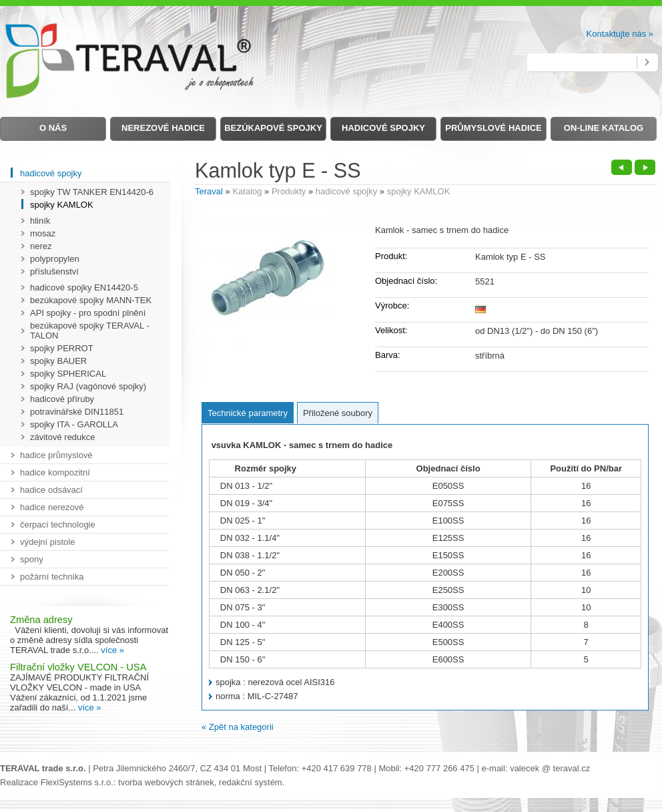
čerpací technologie (58, 525)
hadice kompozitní (55, 472)
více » (112, 650)
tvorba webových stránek (166, 782)
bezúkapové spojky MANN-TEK (91, 300)
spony (32, 559)
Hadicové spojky (383, 128)
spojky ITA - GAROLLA (74, 424)
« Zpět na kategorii (238, 727)
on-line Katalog (604, 128)
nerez (41, 246)
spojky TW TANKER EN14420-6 (92, 192)
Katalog (247, 191)
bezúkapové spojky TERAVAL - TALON (90, 331)
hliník (40, 221)
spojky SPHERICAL (68, 374)
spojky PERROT (62, 348)
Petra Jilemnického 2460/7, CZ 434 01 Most (177, 768)
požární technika (52, 577)
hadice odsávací (51, 490)
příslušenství (54, 271)
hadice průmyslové (56, 455)
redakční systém (251, 782)
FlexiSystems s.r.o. (77, 782)
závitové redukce (63, 437)
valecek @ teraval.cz (550, 768)
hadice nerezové (52, 507)
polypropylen (55, 259)
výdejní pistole (47, 542)
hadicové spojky (347, 191)
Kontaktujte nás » (620, 34)
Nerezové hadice (163, 128)
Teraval (209, 191)
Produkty (289, 191)
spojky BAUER (58, 361)
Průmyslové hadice (493, 128)
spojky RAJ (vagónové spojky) (88, 386)
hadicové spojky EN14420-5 (84, 287)
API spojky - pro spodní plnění (88, 313)
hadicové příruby (62, 399)
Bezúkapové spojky (273, 128)
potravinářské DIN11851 (77, 412)
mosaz (43, 233)
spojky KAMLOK (419, 191)
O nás (53, 128)
